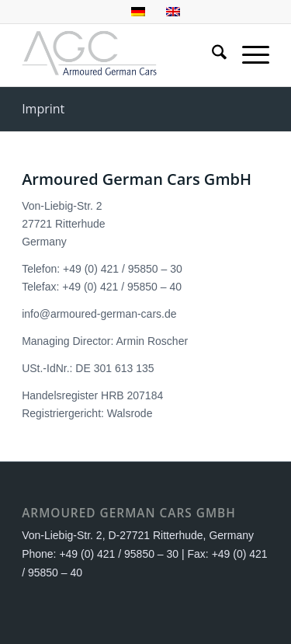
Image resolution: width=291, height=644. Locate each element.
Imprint (43, 109)
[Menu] (248, 55)
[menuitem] (211, 55)
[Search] (211, 55)
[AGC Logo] (121, 55)
